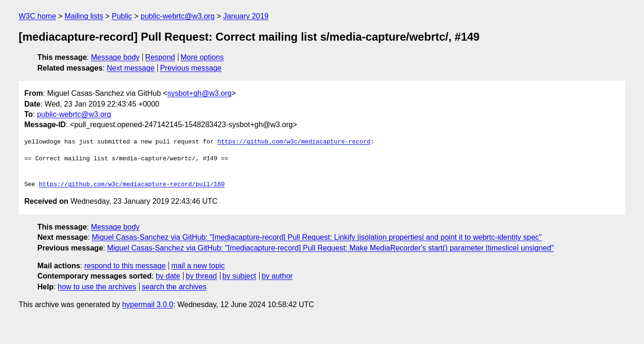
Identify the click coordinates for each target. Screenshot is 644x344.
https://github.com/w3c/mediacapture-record (294, 142)
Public (122, 16)
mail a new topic (198, 266)
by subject (239, 276)
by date (168, 276)
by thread (202, 276)
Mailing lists (84, 16)
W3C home (37, 16)
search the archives (174, 287)
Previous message (191, 68)
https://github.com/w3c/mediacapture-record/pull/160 (132, 185)
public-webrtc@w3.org (178, 16)
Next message (131, 68)
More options (202, 57)
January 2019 (246, 16)
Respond (160, 57)
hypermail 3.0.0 (147, 305)
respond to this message (125, 266)
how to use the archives (97, 287)
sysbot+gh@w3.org (199, 93)
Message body (115, 57)
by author (277, 276)
